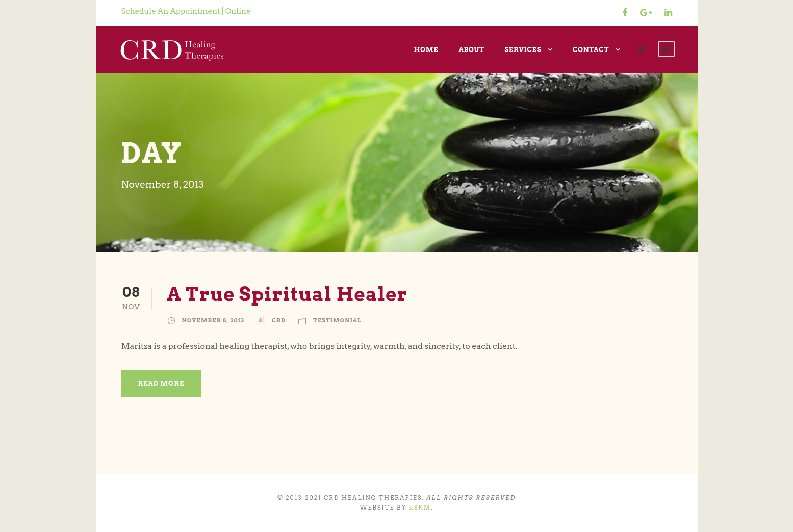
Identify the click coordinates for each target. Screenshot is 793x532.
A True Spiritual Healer (288, 294)
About (471, 50)
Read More (161, 383)
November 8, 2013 (213, 320)
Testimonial (337, 320)
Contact (591, 50)
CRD (279, 320)
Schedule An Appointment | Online (186, 11)
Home (426, 50)
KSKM (420, 508)
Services (523, 50)
